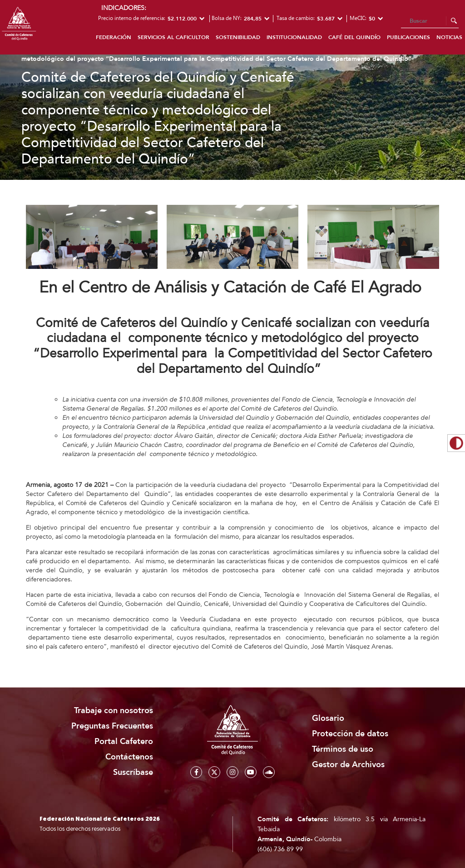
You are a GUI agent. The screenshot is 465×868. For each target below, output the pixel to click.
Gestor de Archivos (348, 765)
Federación (114, 37)
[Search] (430, 21)
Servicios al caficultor (173, 37)
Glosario (328, 718)
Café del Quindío (354, 37)
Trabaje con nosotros (114, 711)
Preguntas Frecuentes (112, 726)
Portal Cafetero (124, 742)
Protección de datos (350, 734)
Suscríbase (133, 772)
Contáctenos (129, 757)
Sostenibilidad (238, 37)
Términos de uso (343, 749)
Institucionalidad (294, 37)
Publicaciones (408, 37)
